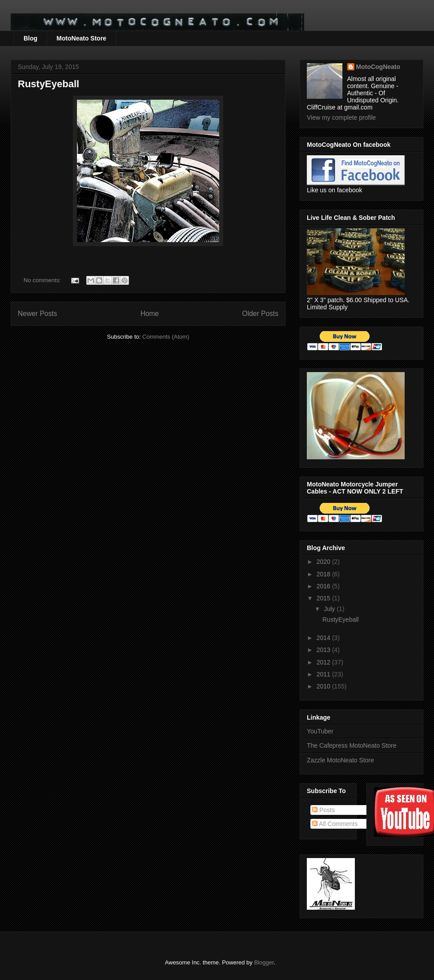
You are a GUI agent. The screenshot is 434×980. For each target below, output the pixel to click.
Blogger (264, 962)
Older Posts (260, 314)
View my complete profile (341, 117)
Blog (30, 38)
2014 (324, 638)
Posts (323, 810)
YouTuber (320, 731)
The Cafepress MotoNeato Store (352, 745)
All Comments (335, 824)
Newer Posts (37, 314)
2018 (324, 574)
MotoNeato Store (81, 38)
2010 (324, 686)
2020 (324, 562)
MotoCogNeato (378, 67)
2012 (324, 662)
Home (150, 314)
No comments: (43, 280)
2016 (324, 586)
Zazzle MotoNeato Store (340, 760)
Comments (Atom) (166, 337)
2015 (324, 598)
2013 (324, 650)
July (330, 609)
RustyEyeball (48, 84)
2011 (324, 674)
